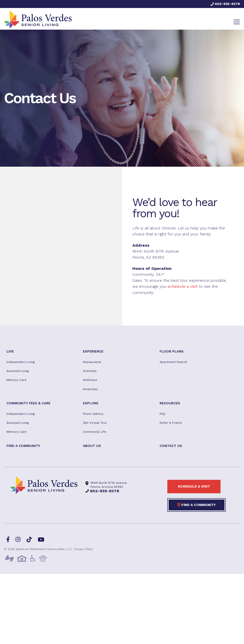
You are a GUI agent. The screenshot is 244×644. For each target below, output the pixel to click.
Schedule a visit (194, 486)
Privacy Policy (84, 549)
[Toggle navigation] (237, 22)
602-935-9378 (225, 4)
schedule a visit (183, 286)
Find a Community (197, 505)
